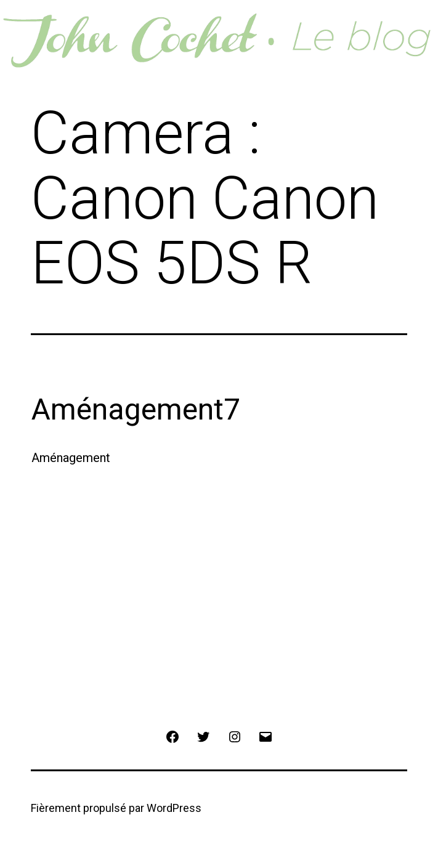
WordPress (174, 808)
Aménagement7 (136, 409)
